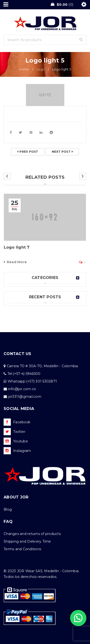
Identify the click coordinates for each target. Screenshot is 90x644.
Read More (17, 262)
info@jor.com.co (22, 389)
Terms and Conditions (22, 549)
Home (24, 69)
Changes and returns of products (32, 534)
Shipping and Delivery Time (27, 541)
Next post (61, 152)
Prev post (29, 152)
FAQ (8, 521)
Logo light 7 (17, 247)
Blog (8, 509)
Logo (41, 69)
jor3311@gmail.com (25, 397)
